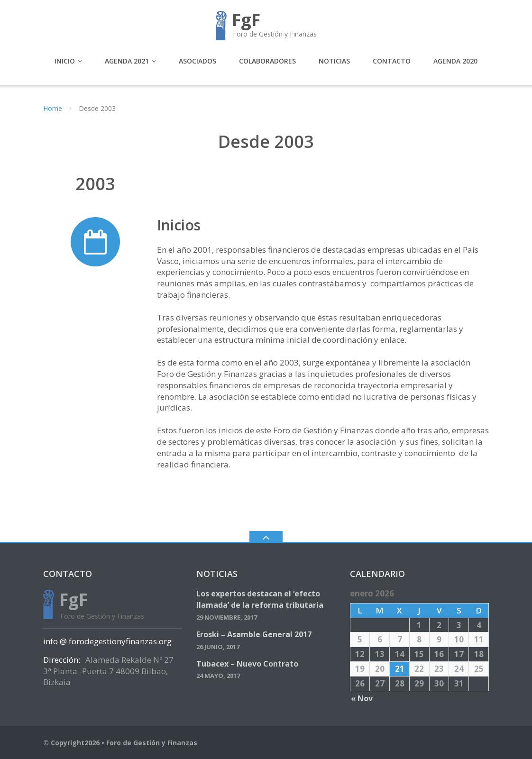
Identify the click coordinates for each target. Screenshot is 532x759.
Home (53, 108)
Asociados (197, 61)
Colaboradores (267, 61)
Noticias (334, 61)
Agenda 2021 (127, 61)
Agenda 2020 (455, 61)
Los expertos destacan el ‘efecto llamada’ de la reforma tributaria (260, 599)
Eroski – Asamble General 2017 (254, 634)
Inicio (65, 61)
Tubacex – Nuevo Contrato (247, 664)
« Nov (362, 698)
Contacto (392, 61)
